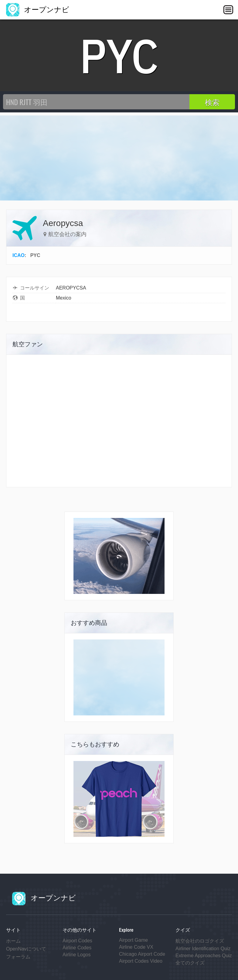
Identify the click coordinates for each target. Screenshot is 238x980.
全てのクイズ (190, 963)
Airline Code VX (136, 947)
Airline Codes (77, 948)
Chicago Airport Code (142, 954)
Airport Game (133, 940)
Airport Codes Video (141, 961)
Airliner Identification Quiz (203, 949)
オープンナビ (38, 10)
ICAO (19, 255)
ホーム (13, 941)
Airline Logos (77, 955)
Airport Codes (77, 941)
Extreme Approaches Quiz (204, 956)
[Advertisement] (119, 158)
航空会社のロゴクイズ (200, 941)
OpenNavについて (26, 949)
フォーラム (18, 957)
